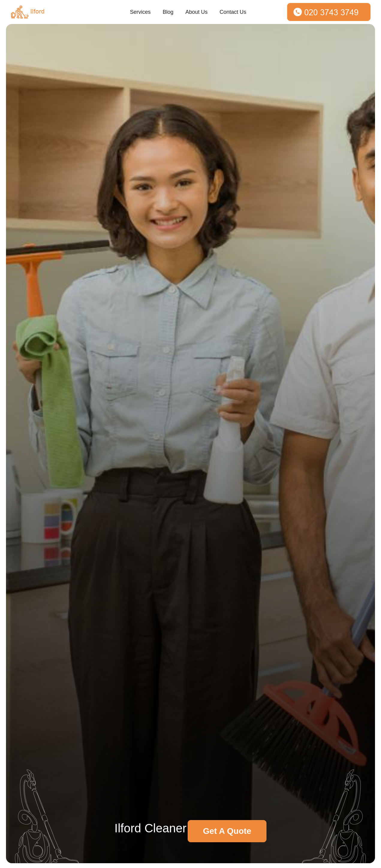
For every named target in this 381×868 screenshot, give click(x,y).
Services (140, 12)
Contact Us (233, 12)
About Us (196, 12)
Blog (168, 12)
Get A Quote (227, 831)
